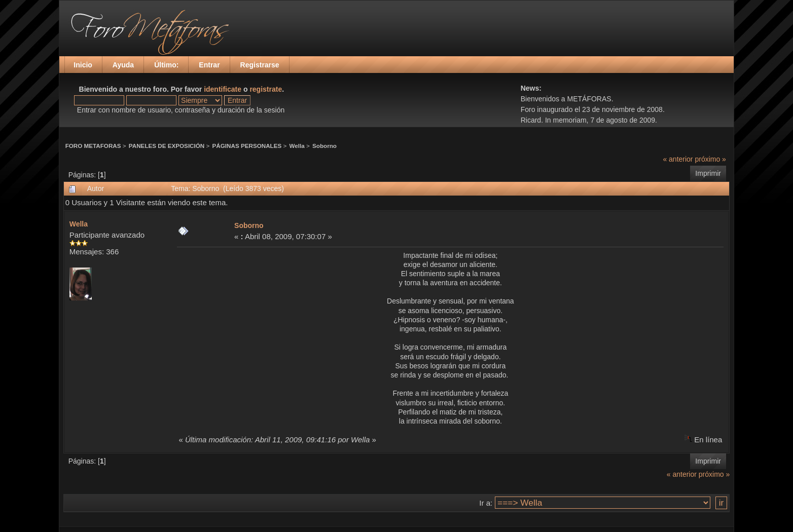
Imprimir (708, 173)
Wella (297, 146)
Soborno (325, 146)
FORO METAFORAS (93, 146)
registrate (266, 89)
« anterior (678, 159)
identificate (223, 89)
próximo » (710, 159)
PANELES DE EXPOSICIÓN (167, 146)
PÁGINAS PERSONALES (247, 146)
